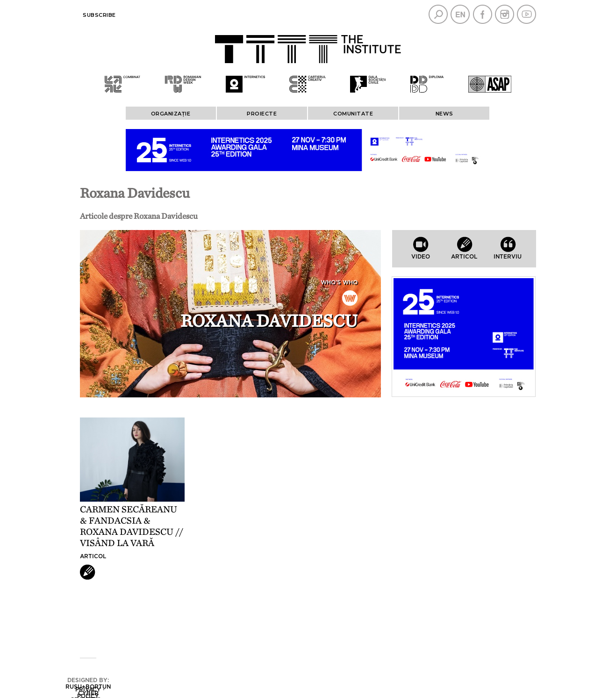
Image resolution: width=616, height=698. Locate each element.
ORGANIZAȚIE (171, 114)
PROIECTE (262, 114)
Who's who (339, 282)
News (444, 114)
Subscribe (99, 15)
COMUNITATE (353, 114)
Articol (93, 556)
